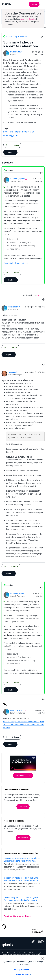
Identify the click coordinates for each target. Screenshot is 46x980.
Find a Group (23, 838)
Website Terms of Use (21, 953)
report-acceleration (25, 132)
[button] (41, 37)
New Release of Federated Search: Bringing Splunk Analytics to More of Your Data (22, 860)
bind (5, 132)
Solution (9, 170)
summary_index (11, 135)
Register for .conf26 (23, 775)
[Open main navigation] (43, 4)
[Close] (42, 958)
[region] (23, 967)
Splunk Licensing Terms (36, 953)
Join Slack (23, 807)
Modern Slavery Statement (21, 955)
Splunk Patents (36, 955)
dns (11, 132)
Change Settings (22, 974)
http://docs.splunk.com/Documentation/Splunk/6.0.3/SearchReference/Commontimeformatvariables (24, 725)
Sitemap (4, 953)
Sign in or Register (28, 19)
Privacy (10, 953)
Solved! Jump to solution (16, 37)
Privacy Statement (22, 970)
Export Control (7, 955)
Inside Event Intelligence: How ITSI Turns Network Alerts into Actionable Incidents (21, 879)
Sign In (34, 4)
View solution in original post (16, 263)
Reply (10, 152)
